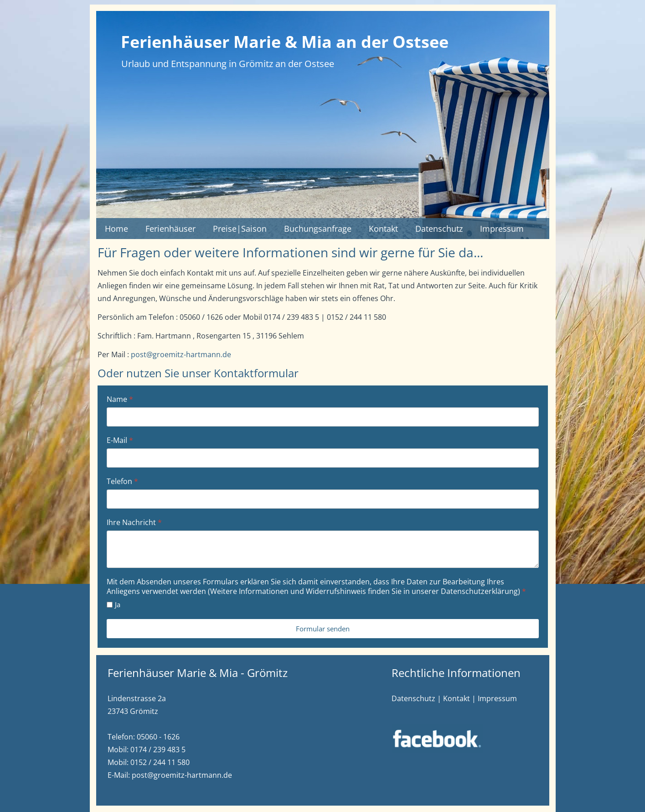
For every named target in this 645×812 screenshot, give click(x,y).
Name (120, 399)
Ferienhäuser (170, 229)
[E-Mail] (323, 458)
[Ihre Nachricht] (323, 549)
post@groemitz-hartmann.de (181, 354)
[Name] (323, 417)
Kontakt (383, 229)
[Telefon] (323, 499)
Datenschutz (439, 229)
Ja (118, 605)
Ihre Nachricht (134, 523)
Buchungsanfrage (318, 229)
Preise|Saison (240, 229)
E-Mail (120, 440)
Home (116, 229)
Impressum (502, 229)
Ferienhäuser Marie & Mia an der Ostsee (285, 42)
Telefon (122, 481)
